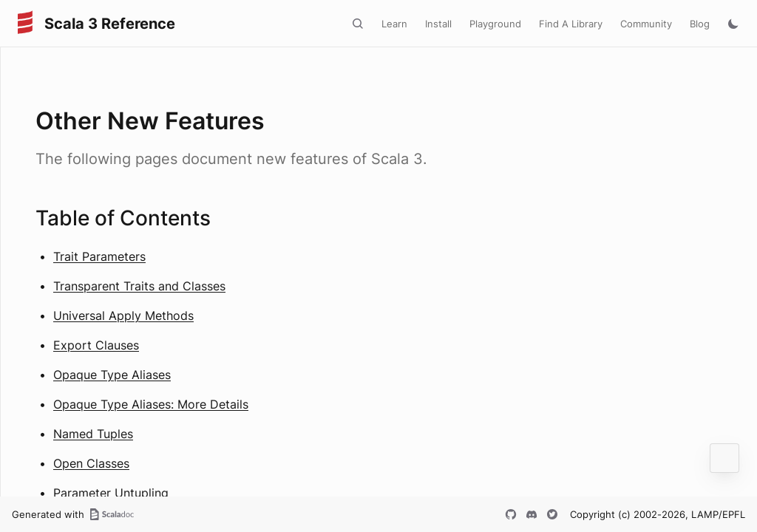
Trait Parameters (99, 256)
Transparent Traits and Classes (139, 286)
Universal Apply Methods (123, 316)
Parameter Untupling (111, 493)
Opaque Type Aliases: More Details (151, 404)
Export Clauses (96, 345)
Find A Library (571, 24)
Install (438, 24)
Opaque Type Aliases (112, 375)
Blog (700, 24)
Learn (394, 24)
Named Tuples (93, 434)
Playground (495, 24)
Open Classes (91, 463)
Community (646, 24)
